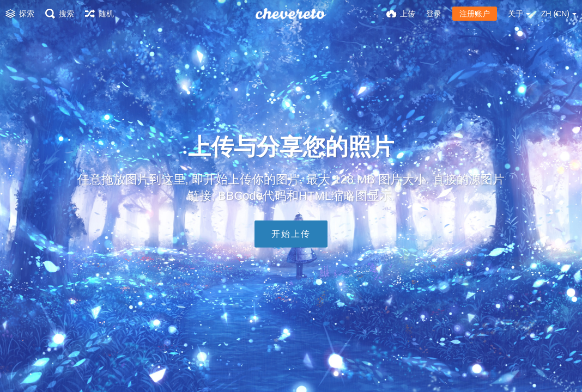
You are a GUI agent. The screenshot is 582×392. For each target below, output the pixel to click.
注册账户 (475, 14)
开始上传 (291, 234)
